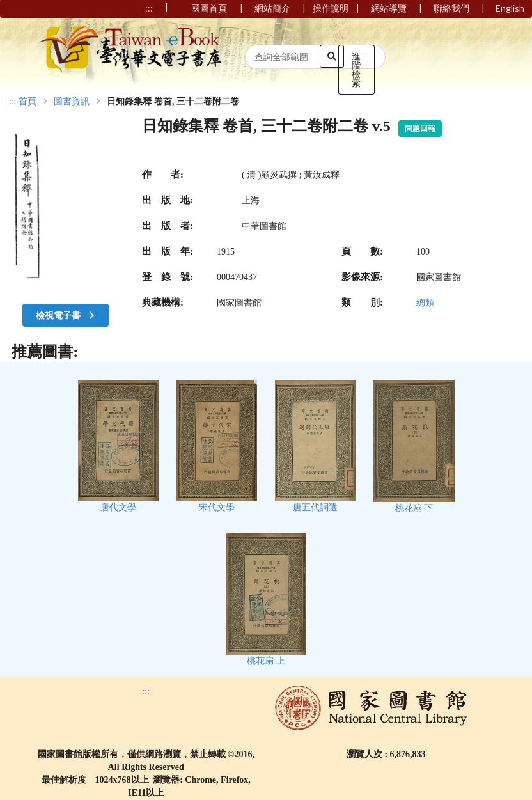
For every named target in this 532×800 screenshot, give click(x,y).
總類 (425, 303)
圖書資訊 (72, 102)
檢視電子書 (66, 315)
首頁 (27, 102)
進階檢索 (356, 69)
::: (13, 101)
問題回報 (420, 129)
